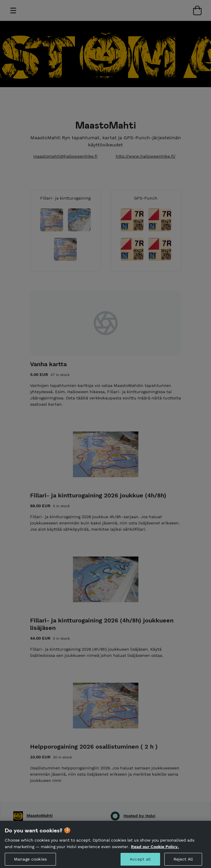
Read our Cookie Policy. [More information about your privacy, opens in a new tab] (155, 850)
